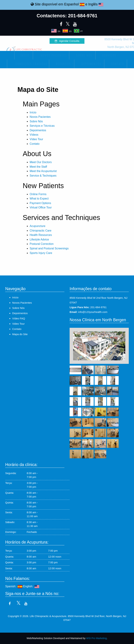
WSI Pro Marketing (96, 638)
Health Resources (41, 235)
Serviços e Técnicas (42, 126)
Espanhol (74, 4)
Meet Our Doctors (41, 162)
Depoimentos (89, 64)
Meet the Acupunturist (43, 171)
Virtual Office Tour (41, 207)
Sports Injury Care (41, 253)
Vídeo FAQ (19, 318)
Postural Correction (42, 244)
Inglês (96, 4)
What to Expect (39, 199)
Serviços (107, 55)
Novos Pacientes (51, 55)
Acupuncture (38, 226)
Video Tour (18, 324)
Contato (116, 64)
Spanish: (14, 586)
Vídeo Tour (36, 139)
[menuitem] (24, 55)
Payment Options (40, 203)
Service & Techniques (43, 176)
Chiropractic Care (40, 231)
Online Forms (38, 194)
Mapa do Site (20, 334)
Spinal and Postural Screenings (49, 248)
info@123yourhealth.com (93, 312)
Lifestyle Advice (39, 239)
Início (24, 55)
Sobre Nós (82, 55)
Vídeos (34, 135)
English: (31, 586)
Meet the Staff (38, 167)
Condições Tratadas (28, 64)
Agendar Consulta (67, 41)
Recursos (61, 64)
